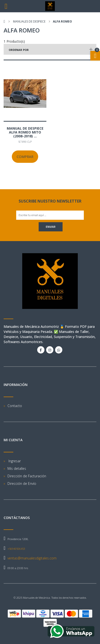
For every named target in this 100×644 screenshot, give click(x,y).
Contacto (15, 406)
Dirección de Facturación (27, 476)
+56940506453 (16, 549)
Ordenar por (19, 50)
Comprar (25, 157)
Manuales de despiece (29, 21)
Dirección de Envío (22, 483)
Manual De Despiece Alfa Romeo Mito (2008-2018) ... (25, 132)
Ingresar (14, 461)
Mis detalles (17, 468)
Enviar (51, 227)
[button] (50, 49)
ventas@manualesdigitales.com (32, 558)
